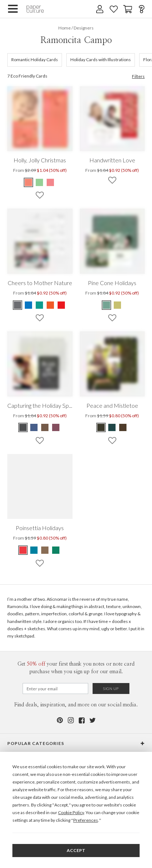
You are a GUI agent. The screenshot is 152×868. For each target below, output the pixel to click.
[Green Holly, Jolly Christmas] (39, 182)
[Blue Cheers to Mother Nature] (28, 305)
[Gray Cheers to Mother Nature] (18, 305)
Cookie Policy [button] (71, 812)
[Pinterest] (60, 720)
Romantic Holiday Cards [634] (35, 60)
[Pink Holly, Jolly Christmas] (50, 182)
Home (65, 28)
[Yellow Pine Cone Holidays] (117, 305)
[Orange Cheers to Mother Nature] (50, 305)
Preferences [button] (86, 820)
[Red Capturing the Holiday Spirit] (56, 427)
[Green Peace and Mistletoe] (101, 427)
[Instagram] (71, 720)
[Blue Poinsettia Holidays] (34, 550)
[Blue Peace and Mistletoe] (112, 427)
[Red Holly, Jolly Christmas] (29, 182)
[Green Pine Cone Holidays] (107, 305)
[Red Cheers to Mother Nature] (61, 305)
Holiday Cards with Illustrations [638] (101, 60)
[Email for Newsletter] (55, 689)
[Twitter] (93, 720)
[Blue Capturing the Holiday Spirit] (34, 427)
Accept (76, 850)
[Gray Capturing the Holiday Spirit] (23, 427)
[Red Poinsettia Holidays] (23, 550)
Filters (138, 76)
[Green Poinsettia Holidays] (56, 550)
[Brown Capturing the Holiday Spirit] (45, 427)
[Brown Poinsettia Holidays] (45, 550)
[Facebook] (82, 720)
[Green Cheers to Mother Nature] (39, 305)
